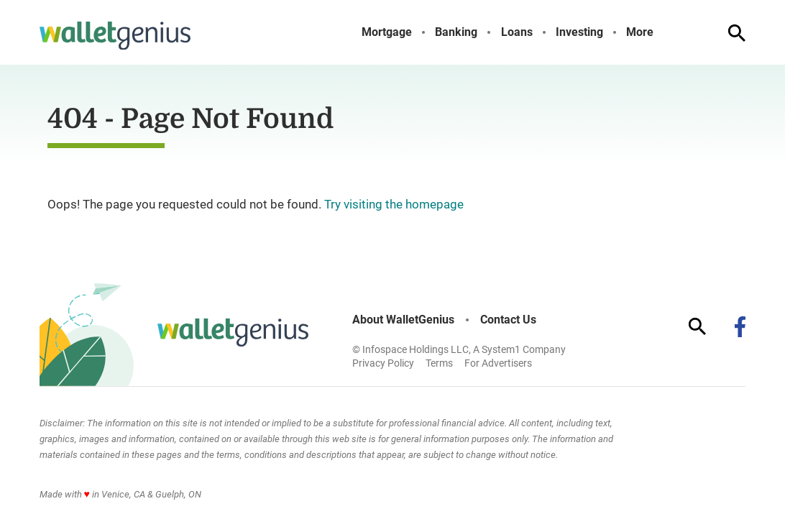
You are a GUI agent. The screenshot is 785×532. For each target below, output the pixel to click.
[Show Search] (737, 33)
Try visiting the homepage (394, 204)
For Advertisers (498, 363)
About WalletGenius (403, 320)
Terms (439, 363)
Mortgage (387, 32)
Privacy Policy (383, 363)
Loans (517, 32)
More (640, 32)
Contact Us (508, 320)
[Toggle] (665, 32)
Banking (456, 32)
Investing (579, 32)
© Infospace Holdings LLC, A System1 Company (459, 349)
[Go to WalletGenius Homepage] (115, 36)
